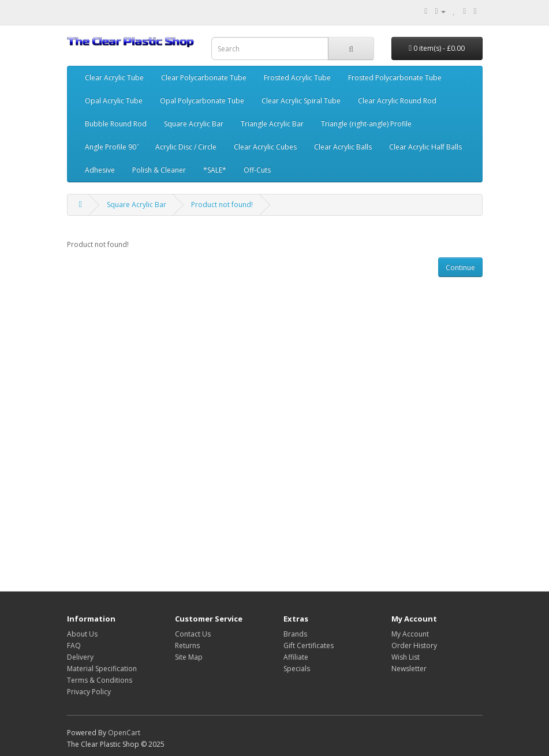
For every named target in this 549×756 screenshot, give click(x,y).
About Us (82, 634)
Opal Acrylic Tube (114, 101)
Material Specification (102, 669)
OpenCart (124, 733)
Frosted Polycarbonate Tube (395, 78)
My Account (410, 634)
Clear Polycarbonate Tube (204, 78)
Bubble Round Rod (116, 124)
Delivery (80, 657)
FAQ (74, 645)
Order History (414, 645)
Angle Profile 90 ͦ (111, 147)
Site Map (189, 657)
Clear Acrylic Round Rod (397, 101)
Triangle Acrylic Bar (272, 124)
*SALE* (215, 170)
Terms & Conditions (100, 680)
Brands (295, 634)
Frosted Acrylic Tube (297, 78)
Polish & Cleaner (159, 170)
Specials (297, 669)
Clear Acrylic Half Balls (425, 147)
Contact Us (193, 634)
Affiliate (296, 657)
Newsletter (409, 669)
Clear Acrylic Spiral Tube (301, 101)
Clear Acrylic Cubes (265, 147)
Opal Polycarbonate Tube (202, 101)
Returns (187, 645)
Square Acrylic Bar (194, 124)
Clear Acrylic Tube (114, 78)
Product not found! (222, 205)
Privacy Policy (89, 692)
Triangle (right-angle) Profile (366, 124)
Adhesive (100, 170)
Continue (460, 267)
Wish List (406, 657)
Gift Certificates (309, 645)
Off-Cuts (257, 170)
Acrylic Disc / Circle (186, 147)
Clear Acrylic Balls (343, 147)
